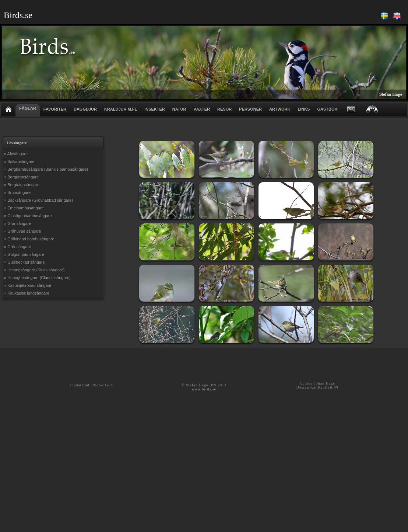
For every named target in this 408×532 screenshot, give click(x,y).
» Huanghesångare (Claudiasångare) (37, 278)
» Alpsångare (16, 154)
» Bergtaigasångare (22, 185)
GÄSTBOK (327, 109)
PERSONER (250, 109)
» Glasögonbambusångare (28, 216)
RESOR (224, 109)
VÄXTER (202, 109)
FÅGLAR (28, 108)
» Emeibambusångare (24, 208)
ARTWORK (280, 109)
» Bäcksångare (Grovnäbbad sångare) (38, 200)
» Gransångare (17, 223)
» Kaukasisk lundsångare (27, 293)
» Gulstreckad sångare (24, 262)
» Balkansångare (19, 161)
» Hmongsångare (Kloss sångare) (34, 270)
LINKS (304, 109)
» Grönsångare (17, 247)
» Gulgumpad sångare (24, 254)
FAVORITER (55, 109)
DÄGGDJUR (85, 109)
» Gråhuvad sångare (22, 231)
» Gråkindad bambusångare (29, 239)
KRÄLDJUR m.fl (121, 109)
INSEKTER (155, 109)
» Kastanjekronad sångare (28, 285)
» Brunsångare (17, 192)
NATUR (179, 109)
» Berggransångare (21, 177)
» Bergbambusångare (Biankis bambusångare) (46, 169)
